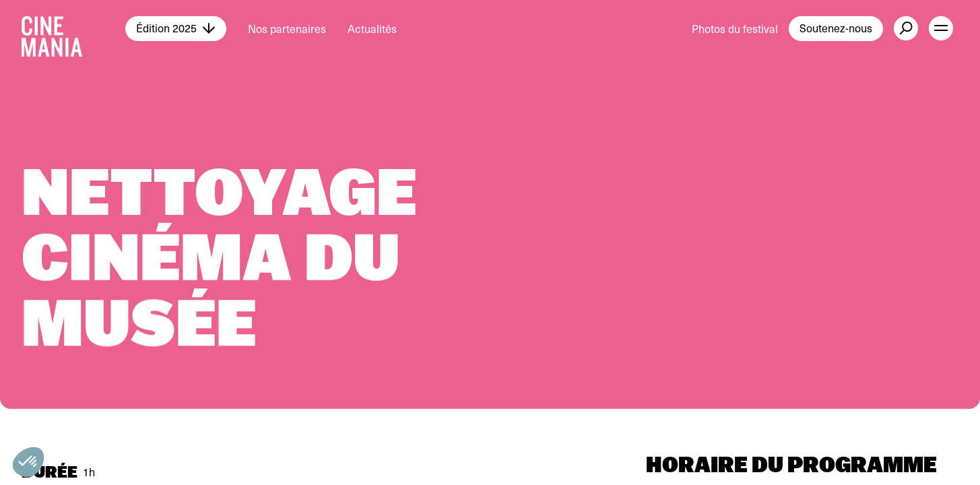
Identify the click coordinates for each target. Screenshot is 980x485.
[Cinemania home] (73, 28)
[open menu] (941, 28)
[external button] (906, 28)
